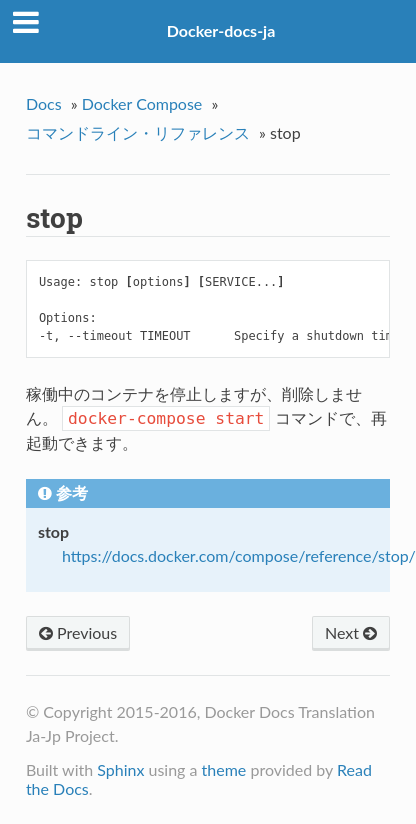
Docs (44, 103)
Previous (78, 632)
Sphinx (120, 769)
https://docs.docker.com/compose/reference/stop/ (239, 555)
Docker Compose (142, 103)
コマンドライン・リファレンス (138, 132)
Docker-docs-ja (221, 30)
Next (351, 632)
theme (224, 769)
